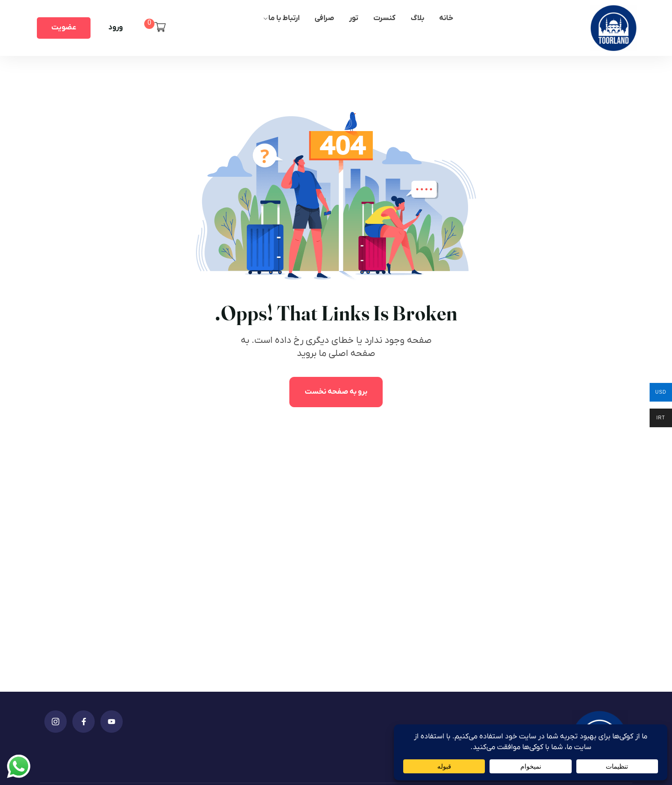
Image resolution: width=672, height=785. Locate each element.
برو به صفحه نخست (336, 392)
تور (354, 18)
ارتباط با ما (284, 18)
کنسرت (385, 18)
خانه (446, 18)
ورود (115, 28)
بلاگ (417, 18)
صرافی (324, 18)
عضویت (64, 28)
